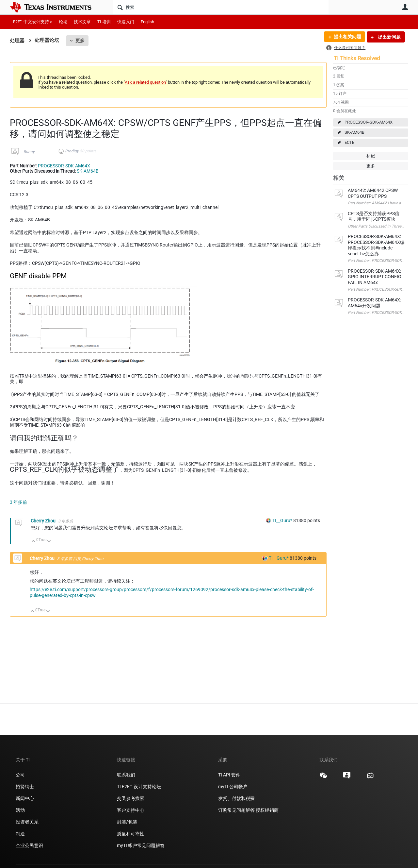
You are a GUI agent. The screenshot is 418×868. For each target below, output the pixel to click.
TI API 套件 (229, 775)
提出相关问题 (347, 37)
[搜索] (221, 7)
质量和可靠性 (131, 834)
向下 (49, 542)
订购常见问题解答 (236, 810)
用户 (405, 7)
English (147, 22)
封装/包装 (127, 822)
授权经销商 (267, 810)
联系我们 (126, 775)
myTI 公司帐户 (233, 787)
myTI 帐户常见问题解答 (141, 845)
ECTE (349, 142)
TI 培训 (104, 22)
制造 (20, 834)
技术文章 (82, 22)
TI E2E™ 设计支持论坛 (139, 787)
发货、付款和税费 (236, 798)
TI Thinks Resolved (357, 58)
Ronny (29, 152)
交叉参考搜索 (131, 798)
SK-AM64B (354, 132)
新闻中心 (25, 798)
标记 (371, 156)
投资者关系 (27, 822)
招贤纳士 (25, 787)
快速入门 (126, 22)
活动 (20, 810)
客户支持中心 (131, 810)
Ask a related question (145, 82)
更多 (80, 41)
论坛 (63, 22)
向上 (33, 542)
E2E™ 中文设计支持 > (33, 22)
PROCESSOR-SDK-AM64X (369, 122)
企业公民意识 (29, 845)
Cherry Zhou (44, 521)
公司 (20, 775)
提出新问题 (389, 37)
